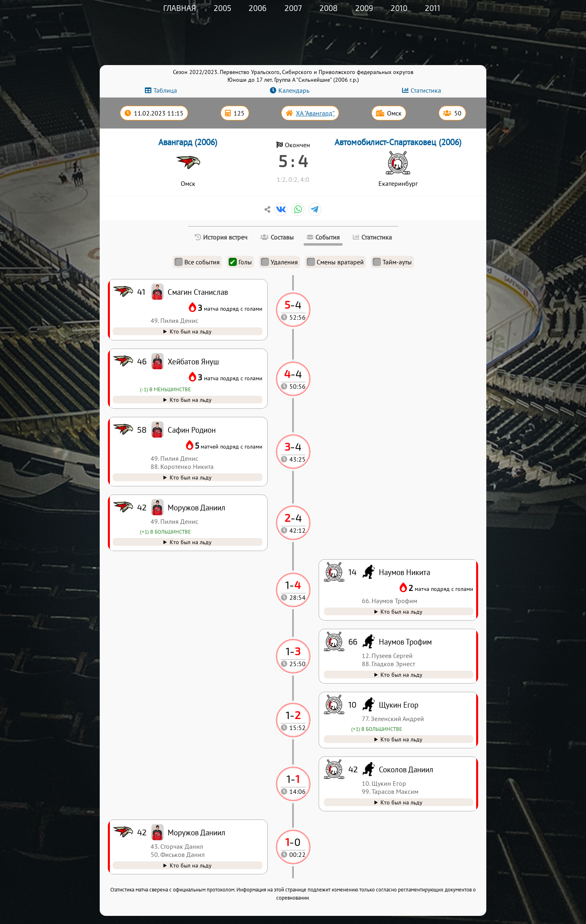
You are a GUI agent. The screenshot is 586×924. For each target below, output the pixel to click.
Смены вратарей (335, 262)
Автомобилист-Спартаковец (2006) (398, 142)
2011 (433, 8)
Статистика (426, 90)
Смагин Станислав (198, 292)
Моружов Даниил (197, 832)
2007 (293, 8)
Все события (197, 262)
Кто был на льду (191, 865)
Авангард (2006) (188, 142)
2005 (222, 8)
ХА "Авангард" (315, 113)
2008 (329, 8)
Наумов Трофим (405, 642)
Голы (240, 262)
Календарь (294, 90)
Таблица (165, 90)
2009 (364, 8)
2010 (399, 8)
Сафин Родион (192, 430)
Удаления (279, 262)
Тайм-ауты (392, 262)
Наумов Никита (405, 572)
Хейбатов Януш (193, 361)
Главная (180, 8)
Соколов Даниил (406, 769)
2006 (258, 8)
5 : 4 (293, 161)
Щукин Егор (399, 705)
